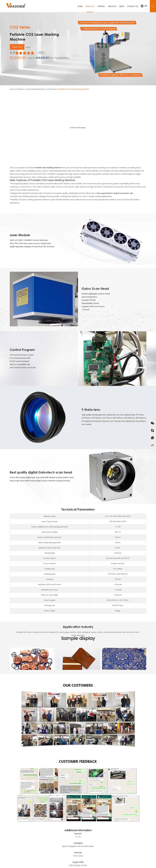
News (122, 6)
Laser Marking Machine (36, 89)
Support (101, 6)
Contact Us (133, 6)
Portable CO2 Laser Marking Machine (73, 89)
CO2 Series (52, 89)
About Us (112, 6)
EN (144, 6)
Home (80, 6)
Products (90, 6)
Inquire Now (17, 47)
